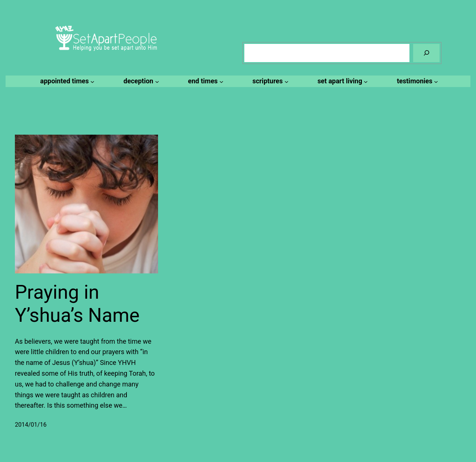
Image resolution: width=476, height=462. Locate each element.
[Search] (426, 53)
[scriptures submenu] (269, 81)
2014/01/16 (31, 425)
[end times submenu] (205, 81)
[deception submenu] (140, 81)
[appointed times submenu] (66, 81)
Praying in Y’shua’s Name (77, 304)
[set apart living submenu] (342, 81)
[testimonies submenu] (416, 81)
